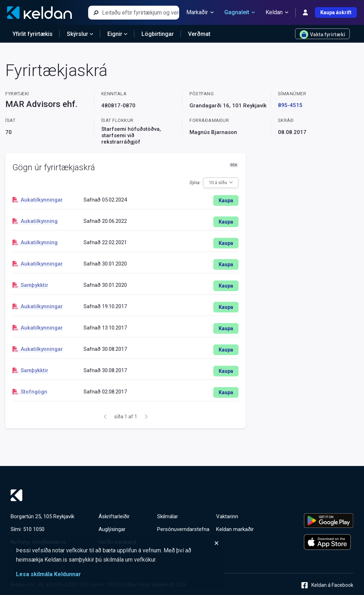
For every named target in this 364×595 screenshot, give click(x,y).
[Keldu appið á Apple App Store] (329, 542)
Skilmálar (168, 516)
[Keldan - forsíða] (39, 13)
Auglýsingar (112, 529)
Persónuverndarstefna (183, 529)
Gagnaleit (240, 12)
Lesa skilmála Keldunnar (49, 574)
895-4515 (290, 105)
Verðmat (199, 34)
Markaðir (200, 12)
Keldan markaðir (235, 529)
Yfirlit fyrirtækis (33, 34)
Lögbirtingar (158, 34)
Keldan (277, 12)
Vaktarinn (227, 516)
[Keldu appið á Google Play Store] (329, 521)
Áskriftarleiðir (114, 516)
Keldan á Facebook (327, 585)
